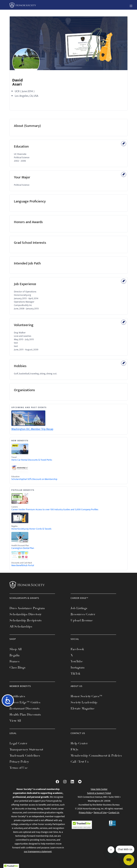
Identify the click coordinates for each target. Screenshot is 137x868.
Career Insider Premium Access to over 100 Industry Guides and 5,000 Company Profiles (55, 510)
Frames (15, 661)
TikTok (75, 674)
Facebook (77, 649)
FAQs (74, 749)
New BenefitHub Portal (23, 565)
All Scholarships (21, 626)
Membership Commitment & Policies (96, 756)
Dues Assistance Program (27, 608)
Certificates (17, 696)
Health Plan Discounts (25, 715)
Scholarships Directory (25, 614)
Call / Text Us (80, 762)
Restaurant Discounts (25, 708)
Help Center (79, 743)
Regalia (15, 655)
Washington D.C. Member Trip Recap (32, 429)
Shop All (16, 649)
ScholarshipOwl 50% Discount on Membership (34, 479)
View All (15, 721)
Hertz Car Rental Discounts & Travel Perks (32, 460)
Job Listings (79, 608)
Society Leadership (84, 702)
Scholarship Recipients (26, 620)
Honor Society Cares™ (86, 696)
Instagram (78, 667)
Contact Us (114, 813)
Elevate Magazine (83, 708)
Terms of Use (19, 768)
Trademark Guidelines (25, 756)
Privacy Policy (19, 762)
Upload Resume (82, 620)
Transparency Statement (26, 749)
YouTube (77, 661)
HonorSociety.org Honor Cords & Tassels (31, 529)
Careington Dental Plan (23, 548)
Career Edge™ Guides (25, 702)
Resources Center (83, 614)
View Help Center (99, 789)
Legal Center (18, 743)
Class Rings (17, 667)
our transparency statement (38, 851)
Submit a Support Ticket (99, 793)
